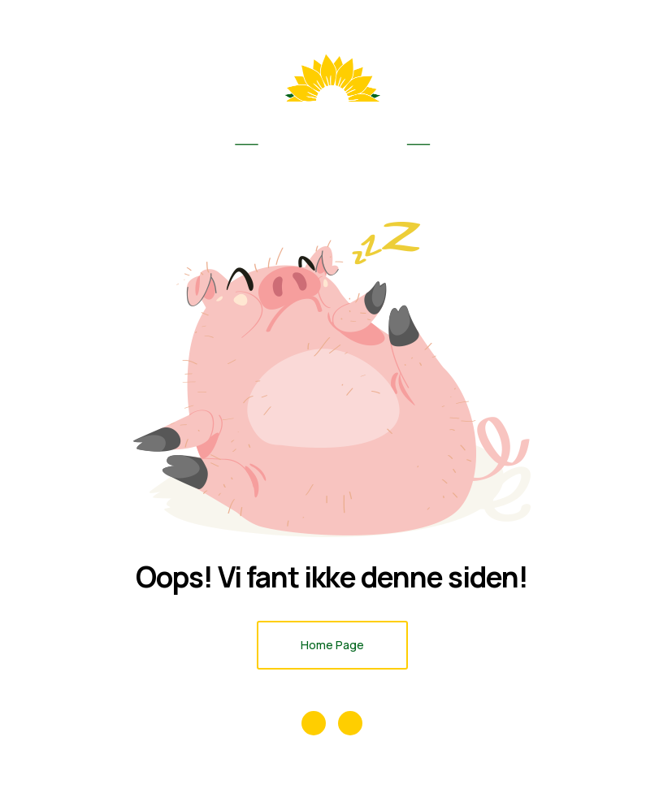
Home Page (332, 645)
